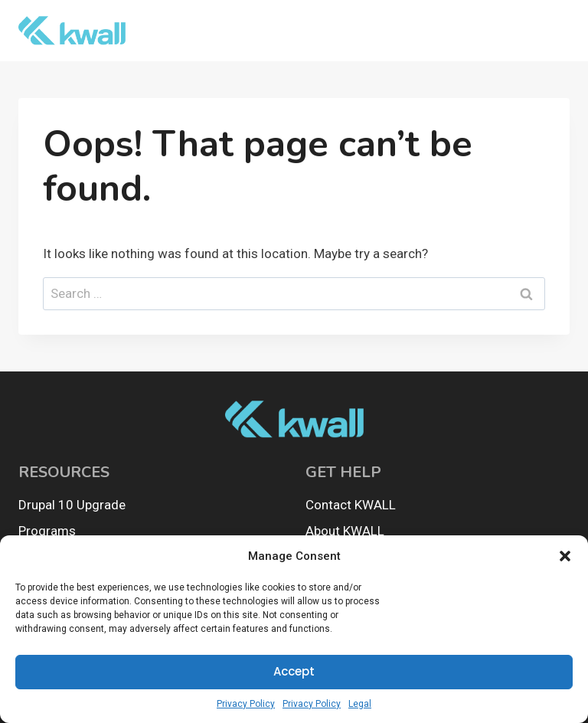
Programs (47, 531)
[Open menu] (552, 30)
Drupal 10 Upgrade (72, 505)
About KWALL (345, 531)
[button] (565, 556)
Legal (360, 704)
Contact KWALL (351, 505)
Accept (294, 671)
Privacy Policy (246, 704)
